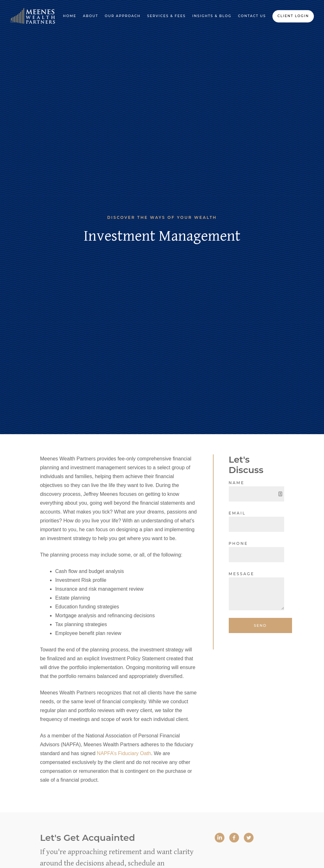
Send (260, 625)
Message (242, 574)
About (90, 16)
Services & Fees (166, 16)
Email (237, 513)
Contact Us (252, 16)
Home (70, 16)
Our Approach (123, 16)
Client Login (293, 16)
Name (237, 483)
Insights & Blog (212, 16)
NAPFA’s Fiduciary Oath (124, 753)
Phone (238, 543)
